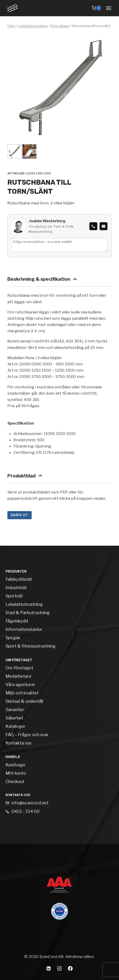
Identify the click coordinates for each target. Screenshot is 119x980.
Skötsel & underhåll (24, 701)
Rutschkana (60, 26)
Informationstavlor (24, 629)
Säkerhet (14, 718)
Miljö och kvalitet (22, 693)
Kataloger (15, 726)
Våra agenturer (20, 685)
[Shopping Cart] (96, 8)
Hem (11, 26)
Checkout (15, 782)
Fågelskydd (17, 621)
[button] (14, 151)
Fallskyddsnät (19, 579)
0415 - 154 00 (26, 811)
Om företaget (19, 668)
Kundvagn (15, 765)
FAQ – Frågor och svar (27, 735)
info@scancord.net (30, 803)
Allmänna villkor (80, 957)
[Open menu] (108, 8)
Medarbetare (18, 676)
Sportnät (14, 596)
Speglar (13, 638)
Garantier (15, 710)
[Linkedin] (49, 969)
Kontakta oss (18, 743)
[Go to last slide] (10, 152)
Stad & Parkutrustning (28, 613)
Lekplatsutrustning (33, 26)
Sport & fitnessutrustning (31, 646)
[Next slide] (34, 152)
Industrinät (16, 588)
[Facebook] (70, 969)
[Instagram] (59, 969)
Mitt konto (16, 773)
